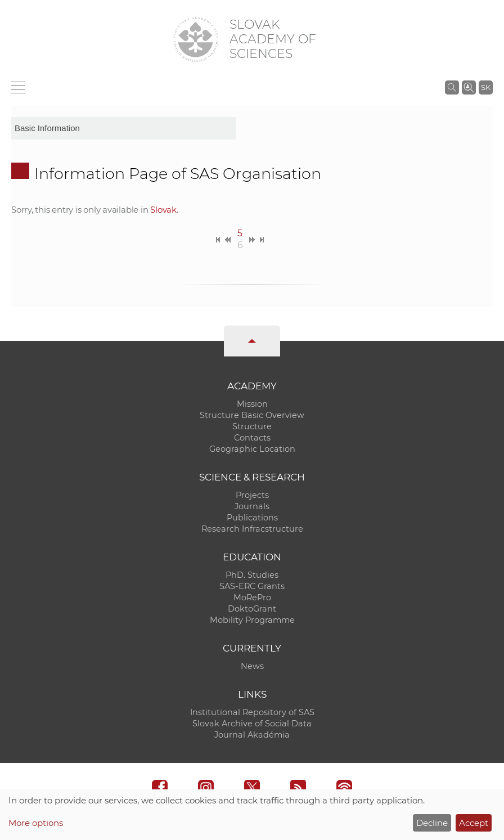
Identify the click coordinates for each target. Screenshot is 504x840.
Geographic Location (252, 449)
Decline (432, 823)
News (252, 666)
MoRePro (252, 598)
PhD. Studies (252, 575)
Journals (252, 506)
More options (36, 823)
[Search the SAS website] (452, 87)
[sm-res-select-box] (124, 128)
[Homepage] (196, 39)
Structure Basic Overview (252, 415)
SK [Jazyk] (486, 87)
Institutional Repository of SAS (252, 712)
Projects (252, 495)
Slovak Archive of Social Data (252, 724)
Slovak (163, 210)
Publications (252, 518)
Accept (474, 823)
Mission (252, 404)
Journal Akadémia (252, 735)
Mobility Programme (252, 620)
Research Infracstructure (252, 529)
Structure (252, 426)
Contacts (252, 438)
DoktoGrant (252, 609)
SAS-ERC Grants (252, 586)
